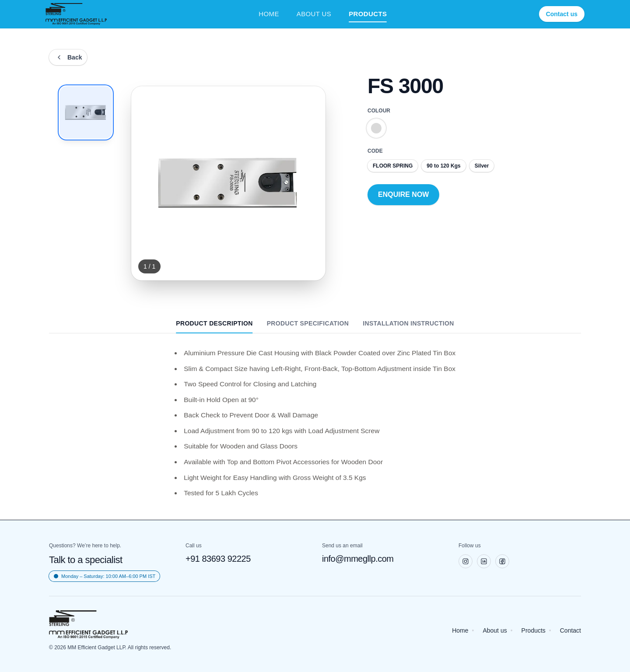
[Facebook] (502, 561)
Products (534, 630)
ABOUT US (314, 14)
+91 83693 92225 (218, 559)
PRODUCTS (368, 15)
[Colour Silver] (376, 128)
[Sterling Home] (76, 14)
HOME (269, 14)
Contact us (562, 14)
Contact (570, 630)
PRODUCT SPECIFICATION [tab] (308, 323)
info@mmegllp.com (358, 559)
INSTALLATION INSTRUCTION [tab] (408, 323)
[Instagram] (465, 561)
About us (495, 630)
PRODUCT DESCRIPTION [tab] (214, 326)
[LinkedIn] (484, 561)
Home (460, 630)
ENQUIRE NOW (403, 194)
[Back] (68, 57)
